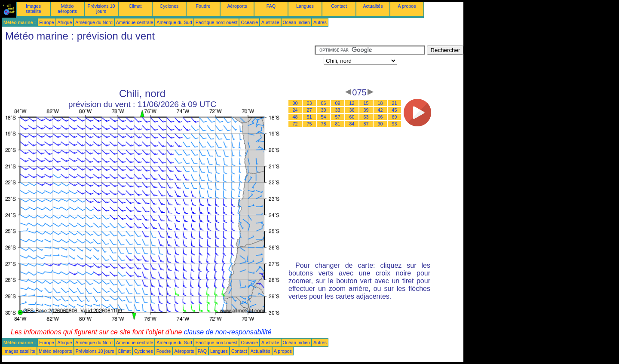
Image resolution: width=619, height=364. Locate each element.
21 (395, 103)
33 (338, 110)
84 (352, 124)
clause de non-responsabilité (228, 332)
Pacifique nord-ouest (217, 22)
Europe (46, 22)
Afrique (65, 22)
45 (395, 110)
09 (338, 103)
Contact (339, 6)
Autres (320, 22)
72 (295, 124)
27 (309, 110)
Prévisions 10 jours (101, 9)
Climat (135, 6)
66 (380, 117)
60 (352, 117)
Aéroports (237, 6)
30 (324, 110)
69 (395, 117)
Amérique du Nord (94, 22)
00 (295, 103)
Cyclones (169, 6)
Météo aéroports (67, 9)
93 (395, 124)
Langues (305, 6)
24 (295, 110)
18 (380, 103)
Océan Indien (296, 22)
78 (324, 124)
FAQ (271, 6)
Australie (270, 22)
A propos (407, 6)
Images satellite (33, 9)
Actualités (373, 6)
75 (309, 124)
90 (380, 124)
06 (324, 103)
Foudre (203, 6)
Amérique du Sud (174, 22)
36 (352, 110)
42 (380, 110)
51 (309, 117)
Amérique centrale (135, 22)
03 (309, 103)
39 (366, 110)
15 (366, 103)
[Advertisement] (158, 65)
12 (352, 103)
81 (338, 124)
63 (366, 117)
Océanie (249, 22)
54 (324, 117)
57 (338, 117)
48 (295, 117)
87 (366, 124)
